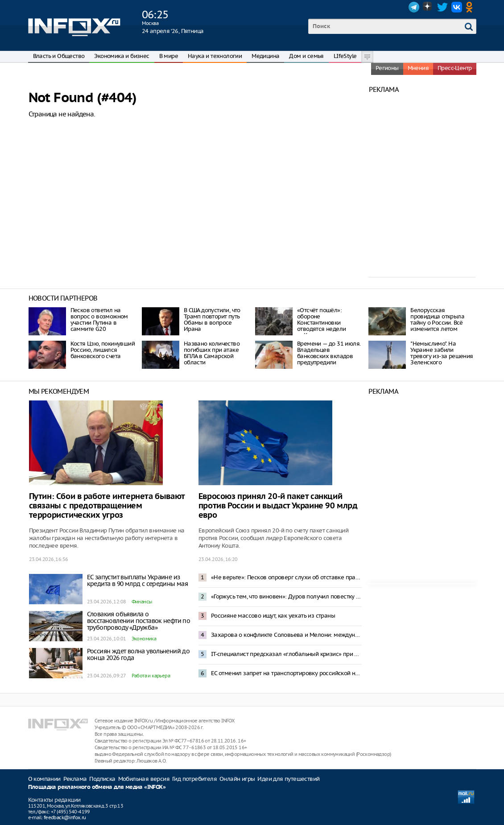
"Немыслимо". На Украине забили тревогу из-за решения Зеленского (442, 353)
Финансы (142, 602)
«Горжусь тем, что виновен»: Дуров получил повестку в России (286, 596)
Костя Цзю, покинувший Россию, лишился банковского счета (103, 350)
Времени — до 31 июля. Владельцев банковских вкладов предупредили (329, 353)
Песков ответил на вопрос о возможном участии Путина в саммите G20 (99, 320)
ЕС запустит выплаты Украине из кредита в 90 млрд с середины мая (138, 580)
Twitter (442, 7)
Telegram (414, 7)
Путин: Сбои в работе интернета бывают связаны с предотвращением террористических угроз (107, 506)
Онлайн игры (237, 779)
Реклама (75, 779)
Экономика (144, 639)
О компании (44, 779)
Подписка (102, 779)
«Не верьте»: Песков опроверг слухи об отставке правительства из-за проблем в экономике (286, 577)
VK (457, 7)
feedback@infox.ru (65, 817)
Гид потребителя (194, 779)
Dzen (428, 7)
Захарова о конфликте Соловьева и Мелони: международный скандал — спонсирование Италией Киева (286, 635)
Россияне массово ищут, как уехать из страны (273, 616)
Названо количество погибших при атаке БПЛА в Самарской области (212, 353)
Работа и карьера (151, 676)
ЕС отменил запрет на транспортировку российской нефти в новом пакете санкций (286, 673)
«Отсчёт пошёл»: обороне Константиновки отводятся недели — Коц (321, 323)
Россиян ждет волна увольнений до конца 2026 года (138, 654)
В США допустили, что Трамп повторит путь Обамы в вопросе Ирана (212, 320)
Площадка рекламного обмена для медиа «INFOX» (97, 787)
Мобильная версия (144, 779)
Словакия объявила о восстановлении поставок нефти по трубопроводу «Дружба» (139, 621)
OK (471, 7)
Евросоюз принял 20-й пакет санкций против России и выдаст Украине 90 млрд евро (278, 506)
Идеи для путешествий (288, 779)
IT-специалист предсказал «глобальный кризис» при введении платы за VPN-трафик (286, 654)
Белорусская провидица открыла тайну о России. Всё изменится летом (437, 320)
